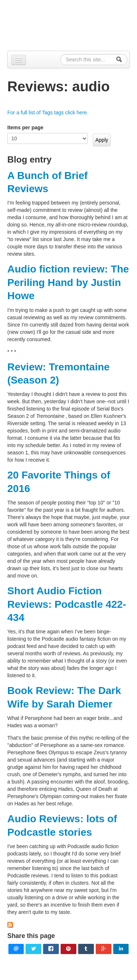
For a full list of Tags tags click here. (48, 113)
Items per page (25, 127)
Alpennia (72, 24)
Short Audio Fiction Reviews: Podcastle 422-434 (67, 604)
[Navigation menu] (19, 60)
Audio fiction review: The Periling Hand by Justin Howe (68, 282)
